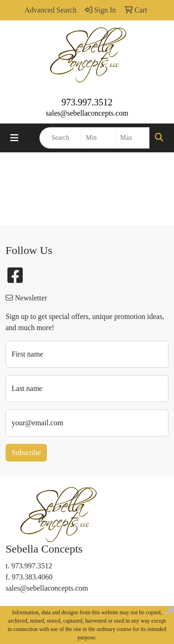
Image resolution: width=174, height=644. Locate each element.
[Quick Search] (60, 138)
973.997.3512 (87, 102)
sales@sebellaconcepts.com (87, 113)
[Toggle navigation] (14, 138)
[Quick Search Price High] (132, 138)
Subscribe (26, 452)
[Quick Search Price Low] (98, 138)
